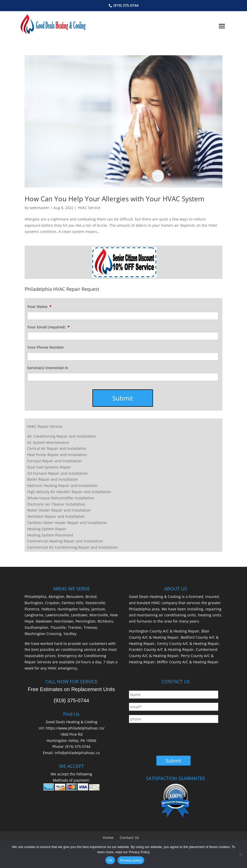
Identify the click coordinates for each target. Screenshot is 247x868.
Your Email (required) (48, 327)
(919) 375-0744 (126, 5)
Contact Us (129, 838)
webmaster (39, 208)
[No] (241, 854)
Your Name (39, 307)
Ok (110, 860)
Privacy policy (131, 860)
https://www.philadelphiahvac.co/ (75, 728)
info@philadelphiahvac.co (77, 753)
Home (108, 838)
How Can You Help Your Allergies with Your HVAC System (114, 199)
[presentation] (168, 737)
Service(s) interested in (48, 368)
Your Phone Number (46, 347)
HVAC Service (89, 208)
